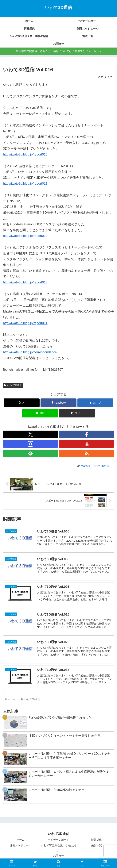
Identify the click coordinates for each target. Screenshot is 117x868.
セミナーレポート (59, 840)
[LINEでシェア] (40, 413)
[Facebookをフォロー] (86, 434)
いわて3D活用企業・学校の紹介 (59, 848)
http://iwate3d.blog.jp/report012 (25, 236)
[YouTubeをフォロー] (86, 444)
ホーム (21, 840)
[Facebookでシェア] (58, 403)
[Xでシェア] (22, 403)
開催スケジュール (21, 845)
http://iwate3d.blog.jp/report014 (25, 323)
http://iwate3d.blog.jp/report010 (25, 154)
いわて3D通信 (13, 385)
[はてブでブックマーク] (95, 403)
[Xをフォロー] (31, 434)
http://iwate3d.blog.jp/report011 (25, 184)
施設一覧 (96, 845)
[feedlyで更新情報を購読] (31, 453)
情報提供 (96, 840)
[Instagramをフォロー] (31, 444)
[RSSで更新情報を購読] (86, 453)
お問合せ (59, 856)
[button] (77, 413)
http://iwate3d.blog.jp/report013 (25, 282)
